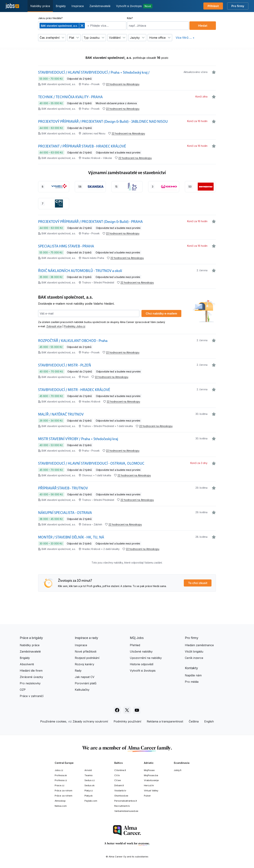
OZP (23, 690)
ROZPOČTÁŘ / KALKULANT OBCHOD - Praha (73, 341)
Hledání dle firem (31, 671)
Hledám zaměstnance (199, 645)
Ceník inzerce (194, 658)
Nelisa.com (61, 806)
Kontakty (191, 668)
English (209, 721)
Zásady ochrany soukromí (90, 721)
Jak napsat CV (85, 677)
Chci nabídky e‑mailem (161, 313)
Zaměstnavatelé (100, 6)
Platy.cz (89, 790)
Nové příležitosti (86, 651)
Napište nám (193, 675)
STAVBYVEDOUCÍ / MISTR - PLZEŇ (65, 365)
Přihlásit (213, 6)
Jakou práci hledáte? (50, 18)
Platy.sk (89, 796)
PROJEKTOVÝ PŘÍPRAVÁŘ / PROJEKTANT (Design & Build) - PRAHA (90, 222)
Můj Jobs (137, 638)
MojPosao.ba (151, 775)
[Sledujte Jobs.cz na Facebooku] (117, 710)
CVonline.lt (120, 770)
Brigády (61, 6)
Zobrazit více (54, 326)
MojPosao (149, 770)
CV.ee (118, 780)
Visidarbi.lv (120, 790)
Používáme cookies (53, 721)
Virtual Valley (151, 790)
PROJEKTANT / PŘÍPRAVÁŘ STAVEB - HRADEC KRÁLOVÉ (82, 146)
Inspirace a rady (86, 638)
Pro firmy (238, 6)
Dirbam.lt (119, 785)
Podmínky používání (127, 721)
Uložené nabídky (141, 651)
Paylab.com (91, 801)
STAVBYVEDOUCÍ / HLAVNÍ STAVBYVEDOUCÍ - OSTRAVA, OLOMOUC (91, 463)
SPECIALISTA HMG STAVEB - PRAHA (66, 246)
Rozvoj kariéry (84, 664)
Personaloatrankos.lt (126, 801)
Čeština (194, 721)
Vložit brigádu (194, 651)
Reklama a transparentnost (165, 721)
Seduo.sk (90, 785)
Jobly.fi (178, 770)
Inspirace (78, 6)
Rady (78, 671)
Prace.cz (60, 785)
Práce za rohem (64, 796)
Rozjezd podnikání (87, 658)
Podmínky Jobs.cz (75, 326)
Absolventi (27, 664)
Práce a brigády (31, 638)
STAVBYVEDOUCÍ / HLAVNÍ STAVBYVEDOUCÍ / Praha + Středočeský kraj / (94, 72)
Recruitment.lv (122, 806)
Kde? (130, 18)
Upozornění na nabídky (146, 658)
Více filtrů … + (185, 38)
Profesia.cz (61, 780)
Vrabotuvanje (151, 780)
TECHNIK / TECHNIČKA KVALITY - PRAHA (70, 97)
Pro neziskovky (30, 683)
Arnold (88, 770)
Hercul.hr (149, 785)
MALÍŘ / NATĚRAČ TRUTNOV (61, 414)
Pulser (147, 796)
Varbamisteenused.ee (126, 811)
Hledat (203, 26)
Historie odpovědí (142, 664)
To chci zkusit (198, 583)
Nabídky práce (40, 6)
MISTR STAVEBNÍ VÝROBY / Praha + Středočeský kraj (78, 439)
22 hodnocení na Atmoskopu (123, 84)
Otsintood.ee (121, 796)
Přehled (135, 645)
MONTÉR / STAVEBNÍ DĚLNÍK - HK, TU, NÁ (71, 537)
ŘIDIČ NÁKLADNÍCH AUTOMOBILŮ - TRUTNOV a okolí (80, 271)
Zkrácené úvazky (31, 677)
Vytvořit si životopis (134, 6)
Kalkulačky (82, 690)
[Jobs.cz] (12, 6)
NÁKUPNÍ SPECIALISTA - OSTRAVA (65, 513)
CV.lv (117, 775)
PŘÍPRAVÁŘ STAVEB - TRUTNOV (63, 488)
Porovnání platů (86, 683)
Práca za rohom (64, 790)
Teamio (89, 775)
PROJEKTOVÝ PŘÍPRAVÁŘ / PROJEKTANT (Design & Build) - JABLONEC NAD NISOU (103, 122)
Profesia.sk (61, 775)
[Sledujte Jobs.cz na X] (127, 710)
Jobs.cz (59, 770)
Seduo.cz (90, 780)
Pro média (192, 682)
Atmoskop (60, 801)
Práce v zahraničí (32, 696)
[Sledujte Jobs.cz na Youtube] (137, 710)
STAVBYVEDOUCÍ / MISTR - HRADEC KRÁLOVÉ (74, 390)
